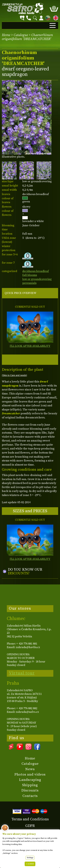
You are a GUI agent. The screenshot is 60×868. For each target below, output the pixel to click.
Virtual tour (22, 673)
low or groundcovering (37, 279)
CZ (47, 17)
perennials (29, 283)
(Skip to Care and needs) (14, 375)
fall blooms (30, 275)
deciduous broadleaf (36, 271)
